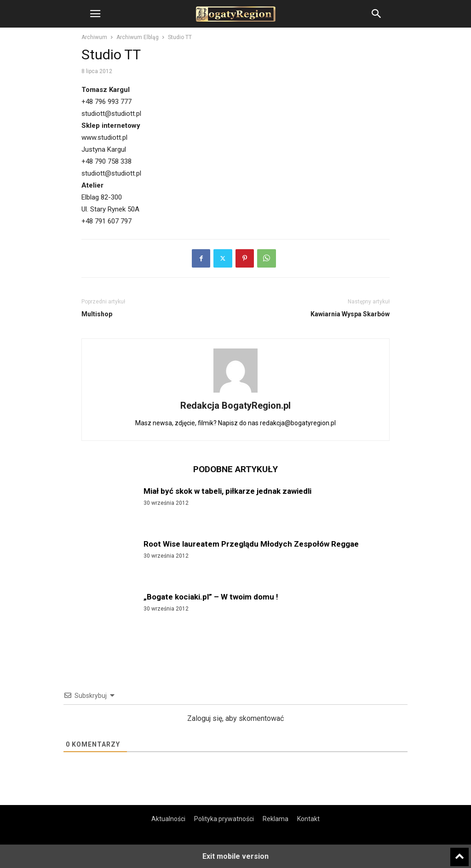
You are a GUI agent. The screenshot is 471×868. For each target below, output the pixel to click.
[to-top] (460, 853)
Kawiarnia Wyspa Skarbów (350, 314)
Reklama (276, 819)
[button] (95, 14)
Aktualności (168, 819)
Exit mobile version (235, 856)
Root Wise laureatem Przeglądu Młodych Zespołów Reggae (251, 544)
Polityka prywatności (224, 819)
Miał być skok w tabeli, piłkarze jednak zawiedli (227, 491)
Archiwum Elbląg (138, 37)
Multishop (97, 314)
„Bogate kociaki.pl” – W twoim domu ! (211, 597)
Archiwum (94, 37)
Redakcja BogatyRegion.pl (235, 405)
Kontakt (308, 819)
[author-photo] (235, 393)
